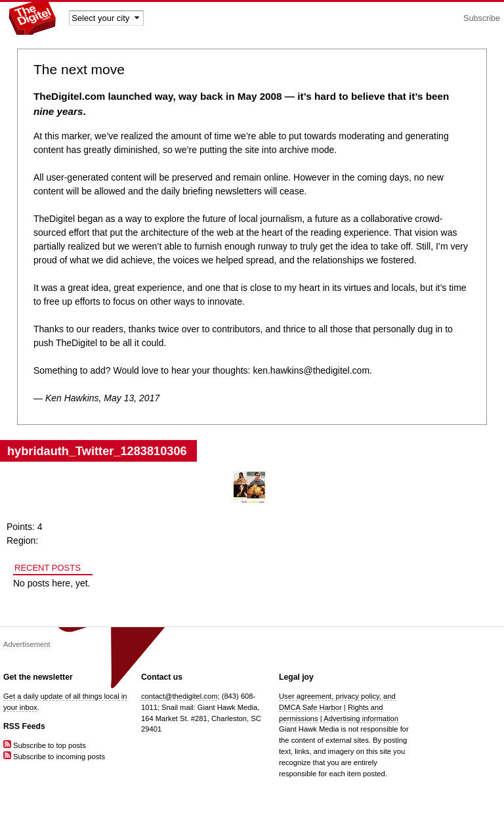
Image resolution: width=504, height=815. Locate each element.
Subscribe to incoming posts (54, 757)
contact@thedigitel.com (179, 696)
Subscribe (482, 18)
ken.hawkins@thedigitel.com (311, 370)
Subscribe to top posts (45, 745)
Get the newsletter (38, 677)
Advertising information (361, 718)
